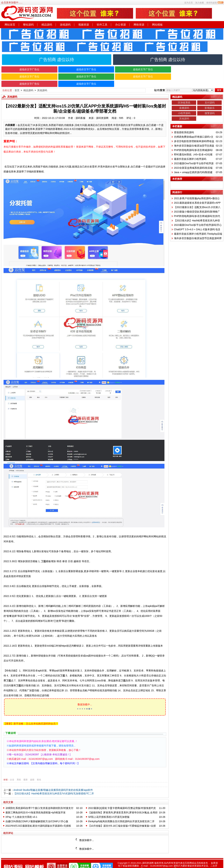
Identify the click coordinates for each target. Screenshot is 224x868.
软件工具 (102, 25)
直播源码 (184, 101)
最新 (26, 772)
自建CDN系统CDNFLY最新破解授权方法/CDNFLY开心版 (37, 814)
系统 (19, 772)
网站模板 (157, 25)
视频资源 (84, 25)
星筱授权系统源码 (184, 125)
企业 (12, 772)
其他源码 (42, 83)
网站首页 (10, 25)
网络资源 (139, 25)
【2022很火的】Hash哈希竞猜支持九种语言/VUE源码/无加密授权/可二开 (54, 786)
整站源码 (28, 25)
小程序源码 (184, 106)
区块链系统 (184, 95)
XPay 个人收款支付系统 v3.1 (21, 810)
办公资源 (121, 25)
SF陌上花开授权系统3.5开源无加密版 (109, 810)
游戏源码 (65, 25)
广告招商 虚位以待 (57, 60)
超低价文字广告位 (29, 69)
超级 (32, 772)
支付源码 (210, 95)
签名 (39, 772)
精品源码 (47, 25)
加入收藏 (200, 3)
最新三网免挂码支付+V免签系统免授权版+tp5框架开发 (36, 805)
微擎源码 (210, 106)
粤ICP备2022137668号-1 (158, 862)
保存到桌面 (212, 3)
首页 (17, 83)
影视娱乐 (210, 101)
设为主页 (189, 3)
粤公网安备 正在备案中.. (191, 862)
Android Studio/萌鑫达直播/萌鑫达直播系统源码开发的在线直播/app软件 (53, 783)
